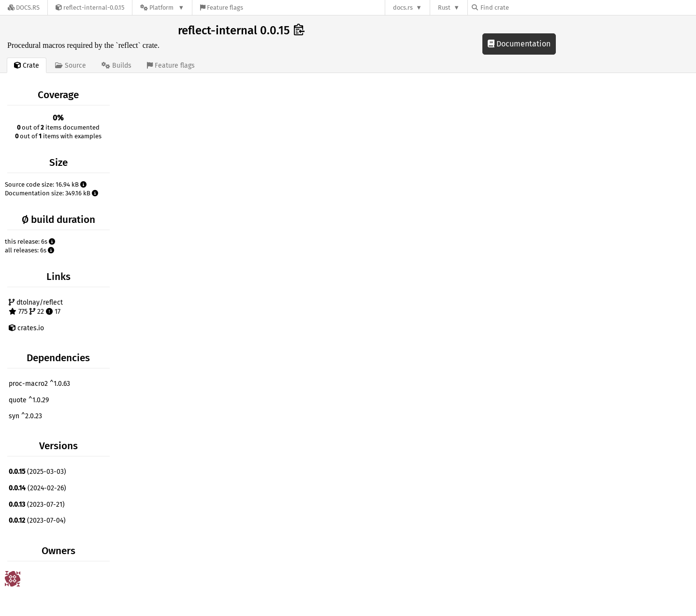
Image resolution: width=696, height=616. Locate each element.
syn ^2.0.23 (25, 416)
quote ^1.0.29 (29, 400)
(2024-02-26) (37, 488)
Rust (444, 7)
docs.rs (403, 7)
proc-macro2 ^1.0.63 (39, 384)
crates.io (26, 328)
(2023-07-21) (37, 505)
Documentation (519, 44)
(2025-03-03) (37, 472)
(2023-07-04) (37, 521)
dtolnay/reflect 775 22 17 (36, 307)
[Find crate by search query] (520, 7)
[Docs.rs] (24, 7)
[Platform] (162, 7)
